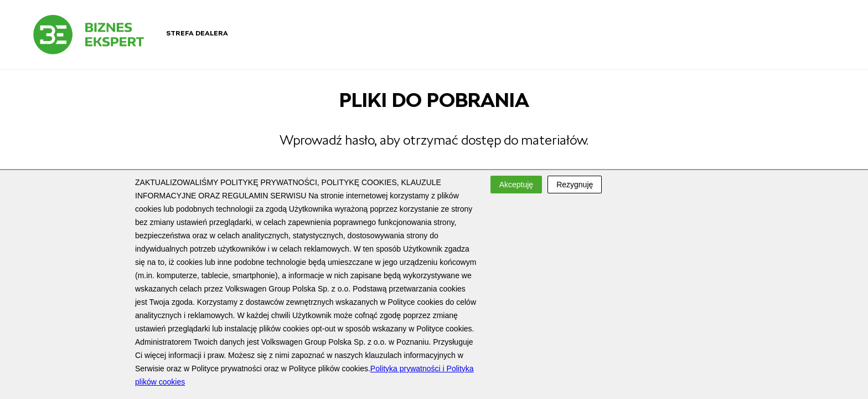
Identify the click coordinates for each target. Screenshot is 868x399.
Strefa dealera (197, 33)
